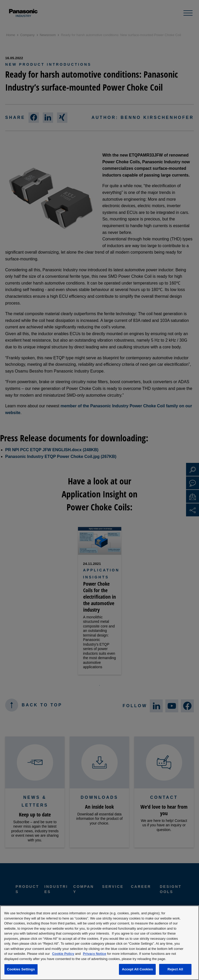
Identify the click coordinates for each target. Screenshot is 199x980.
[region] (99, 943)
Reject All (175, 969)
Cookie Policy (63, 954)
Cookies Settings (21, 969)
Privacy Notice (95, 954)
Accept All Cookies (137, 969)
